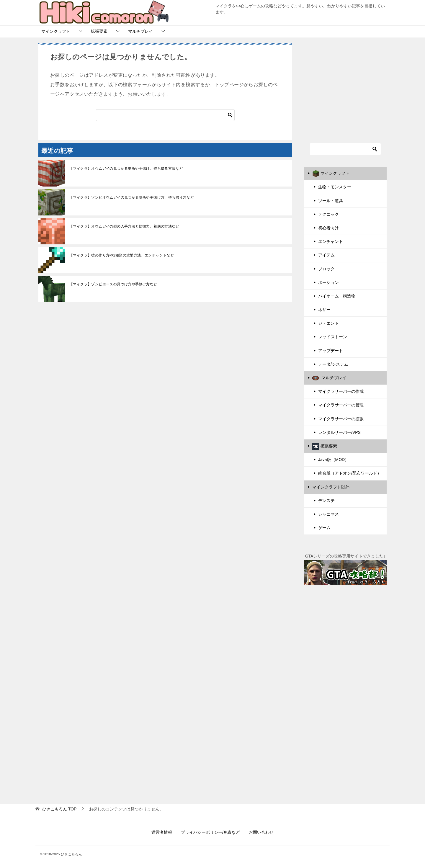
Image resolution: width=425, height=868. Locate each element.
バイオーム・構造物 (337, 296)
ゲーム (324, 528)
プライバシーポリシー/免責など (210, 832)
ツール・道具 (331, 201)
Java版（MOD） (334, 460)
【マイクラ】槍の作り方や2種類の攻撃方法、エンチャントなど (122, 255)
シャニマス (328, 514)
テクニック (328, 214)
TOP (59, 809)
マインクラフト (56, 31)
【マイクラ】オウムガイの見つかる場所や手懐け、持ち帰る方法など (126, 169)
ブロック (326, 269)
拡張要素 (99, 31)
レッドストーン (333, 337)
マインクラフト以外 (331, 487)
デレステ (326, 501)
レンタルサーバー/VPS (339, 432)
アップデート (331, 351)
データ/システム (333, 364)
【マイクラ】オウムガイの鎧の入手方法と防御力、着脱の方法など (124, 226)
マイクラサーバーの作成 (341, 391)
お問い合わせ (261, 832)
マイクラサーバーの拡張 (341, 419)
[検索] (165, 115)
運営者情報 (162, 832)
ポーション (328, 282)
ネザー (324, 310)
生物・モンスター (335, 187)
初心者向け (328, 228)
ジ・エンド (328, 323)
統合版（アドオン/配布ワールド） (350, 473)
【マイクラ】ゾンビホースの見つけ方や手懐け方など (113, 284)
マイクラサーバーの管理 (341, 405)
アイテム (326, 255)
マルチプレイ (140, 31)
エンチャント (331, 241)
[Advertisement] (345, 86)
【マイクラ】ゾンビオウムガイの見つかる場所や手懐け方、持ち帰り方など (132, 197)
